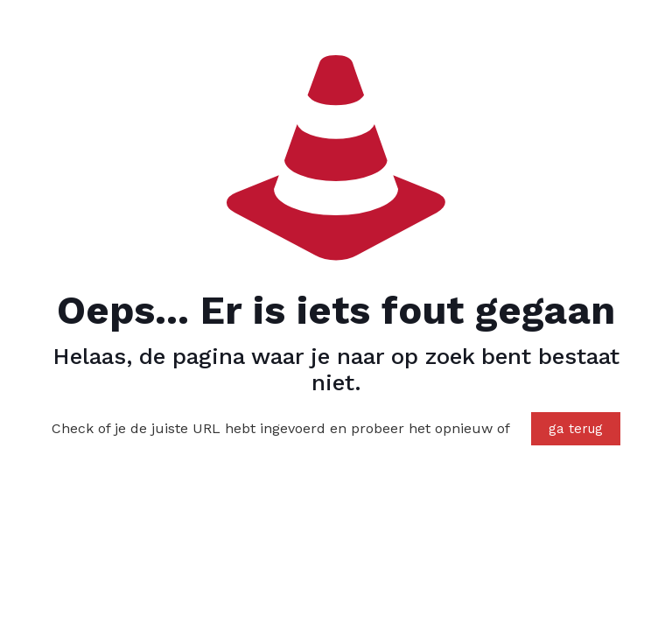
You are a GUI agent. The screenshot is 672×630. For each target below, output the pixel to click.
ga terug (576, 429)
